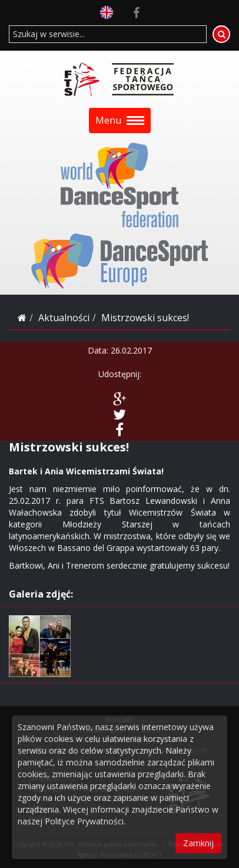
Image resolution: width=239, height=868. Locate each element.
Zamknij (198, 843)
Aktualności (64, 318)
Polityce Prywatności (84, 821)
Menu (120, 120)
